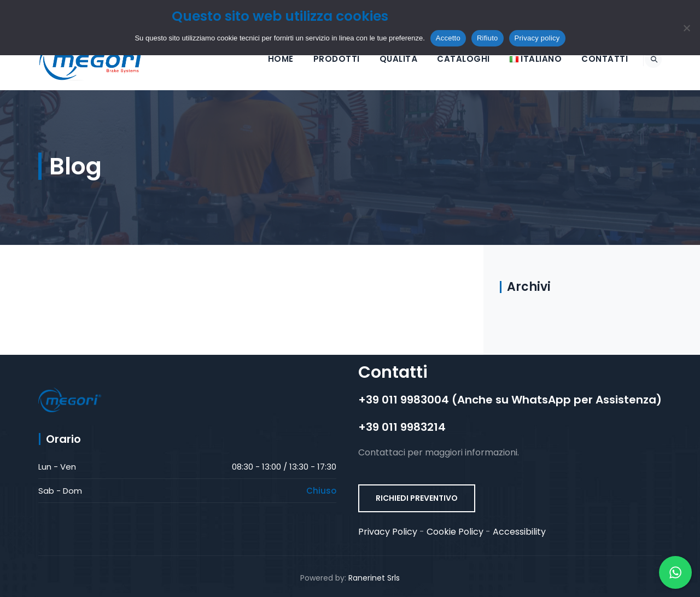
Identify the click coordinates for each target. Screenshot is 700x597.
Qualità (386, 59)
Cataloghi (451, 59)
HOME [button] (268, 59)
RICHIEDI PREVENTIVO (417, 498)
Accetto (448, 38)
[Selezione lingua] (523, 59)
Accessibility (519, 532)
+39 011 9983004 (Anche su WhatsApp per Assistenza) (510, 400)
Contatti (592, 59)
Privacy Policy (388, 532)
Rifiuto (488, 38)
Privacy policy (537, 38)
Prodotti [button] (324, 59)
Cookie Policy (455, 532)
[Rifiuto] (686, 28)
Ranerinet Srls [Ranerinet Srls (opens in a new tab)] (374, 578)
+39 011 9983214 (402, 427)
